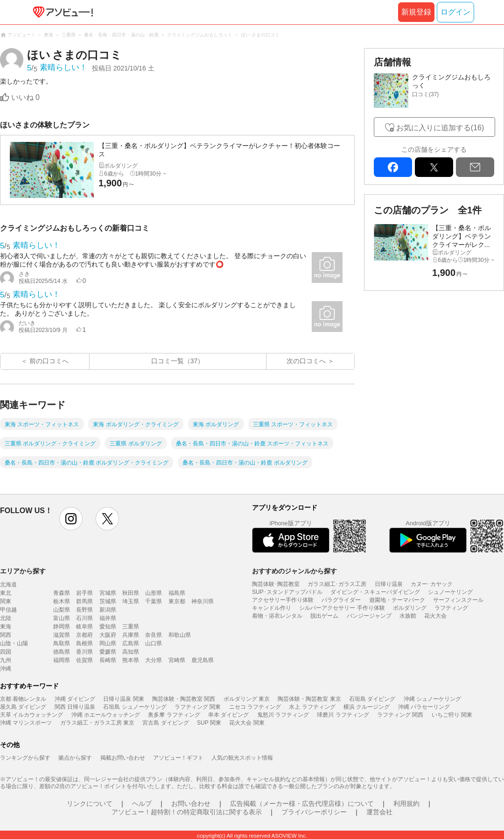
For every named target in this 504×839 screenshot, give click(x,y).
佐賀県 (84, 660)
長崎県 (108, 660)
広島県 (131, 643)
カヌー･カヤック (432, 584)
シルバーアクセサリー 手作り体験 (342, 608)
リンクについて (90, 804)
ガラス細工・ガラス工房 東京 (97, 723)
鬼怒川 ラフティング (283, 715)
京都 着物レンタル (23, 699)
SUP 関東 (209, 723)
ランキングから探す (25, 758)
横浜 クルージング (367, 707)
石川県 (84, 618)
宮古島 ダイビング (165, 723)
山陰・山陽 (14, 643)
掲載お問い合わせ (123, 758)
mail (475, 167)
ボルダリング (410, 608)
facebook (393, 167)
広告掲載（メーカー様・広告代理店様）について (302, 804)
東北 (6, 593)
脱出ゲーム (324, 616)
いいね (25, 97)
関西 (6, 635)
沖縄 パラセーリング (424, 707)
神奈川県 (203, 601)
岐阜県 (84, 627)
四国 (6, 652)
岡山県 (108, 643)
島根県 (84, 643)
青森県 (62, 593)
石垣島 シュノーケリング (135, 707)
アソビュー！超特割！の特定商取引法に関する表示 (187, 812)
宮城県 (108, 593)
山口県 (154, 643)
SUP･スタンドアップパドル (287, 592)
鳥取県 (62, 643)
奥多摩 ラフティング (174, 715)
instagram (71, 519)
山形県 (154, 593)
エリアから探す (23, 571)
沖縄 (6, 669)
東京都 (177, 601)
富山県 (62, 618)
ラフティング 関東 (198, 707)
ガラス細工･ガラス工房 (337, 584)
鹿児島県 (203, 660)
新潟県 (108, 610)
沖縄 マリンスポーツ (26, 723)
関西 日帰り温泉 (75, 707)
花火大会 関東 (247, 723)
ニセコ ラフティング (255, 707)
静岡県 (62, 627)
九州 (6, 660)
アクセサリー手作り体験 (283, 600)
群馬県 (84, 601)
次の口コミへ (306, 361)
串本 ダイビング (228, 715)
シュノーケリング (450, 592)
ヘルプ (142, 804)
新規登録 (416, 12)
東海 (6, 627)
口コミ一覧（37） (178, 361)
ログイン (455, 12)
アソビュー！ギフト (178, 758)
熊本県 (131, 660)
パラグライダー (341, 600)
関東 (6, 601)
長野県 (84, 610)
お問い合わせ (191, 804)
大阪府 (108, 635)
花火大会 (435, 616)
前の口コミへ (49, 361)
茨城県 (108, 601)
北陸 (6, 618)
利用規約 (406, 804)
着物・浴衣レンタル (277, 616)
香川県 (84, 652)
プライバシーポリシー (314, 812)
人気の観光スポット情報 (242, 758)
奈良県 (154, 635)
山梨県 (62, 610)
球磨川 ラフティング (343, 715)
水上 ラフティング (312, 707)
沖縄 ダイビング (75, 699)
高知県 (131, 652)
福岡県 (62, 660)
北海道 (8, 585)
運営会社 (379, 812)
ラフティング (451, 608)
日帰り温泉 (389, 584)
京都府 (84, 635)
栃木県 (62, 601)
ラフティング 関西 (400, 715)
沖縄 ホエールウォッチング (106, 715)
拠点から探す (75, 758)
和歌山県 (180, 635)
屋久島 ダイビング (23, 707)
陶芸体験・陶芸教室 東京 (309, 699)
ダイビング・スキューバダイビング (375, 592)
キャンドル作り (272, 608)
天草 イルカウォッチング (31, 715)
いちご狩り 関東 (452, 715)
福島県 (177, 593)
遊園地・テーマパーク (397, 600)
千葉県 (154, 601)
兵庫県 (131, 635)
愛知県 (108, 627)
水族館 (408, 616)
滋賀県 (62, 635)
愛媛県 (108, 652)
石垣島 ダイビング (372, 699)
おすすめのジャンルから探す (294, 571)
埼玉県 (131, 601)
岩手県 (84, 593)
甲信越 (8, 610)
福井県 (108, 618)
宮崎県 (177, 660)
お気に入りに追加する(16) (440, 128)
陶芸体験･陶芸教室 (276, 584)
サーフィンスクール (458, 600)
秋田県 (131, 593)
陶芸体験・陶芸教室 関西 (184, 699)
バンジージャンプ (369, 616)
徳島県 (62, 652)
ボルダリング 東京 (247, 699)
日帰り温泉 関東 (123, 699)
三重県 (131, 627)
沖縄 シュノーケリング (432, 699)
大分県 (154, 660)
